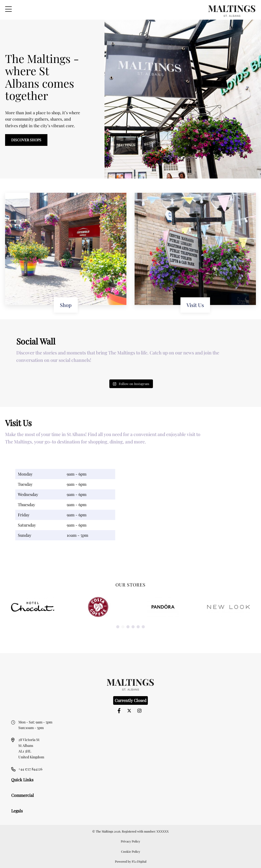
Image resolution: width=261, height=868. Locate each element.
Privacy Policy (130, 841)
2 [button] (123, 627)
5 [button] (138, 627)
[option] (33, 607)
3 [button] (128, 627)
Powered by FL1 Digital (131, 861)
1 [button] (118, 627)
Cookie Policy (131, 851)
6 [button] (143, 627)
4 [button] (133, 627)
